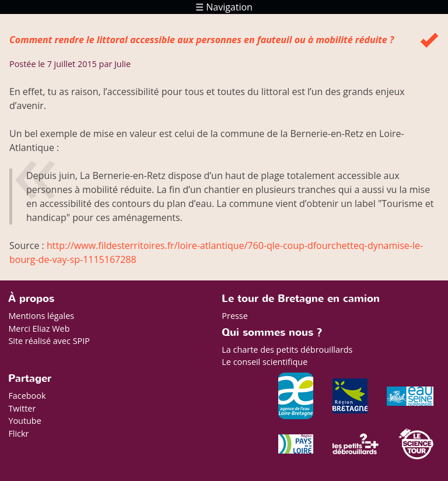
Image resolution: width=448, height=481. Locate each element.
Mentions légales (41, 316)
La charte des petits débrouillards (287, 350)
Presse (235, 316)
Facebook (27, 396)
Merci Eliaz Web (39, 329)
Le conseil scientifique (265, 362)
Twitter (22, 408)
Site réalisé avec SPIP (49, 341)
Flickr (18, 433)
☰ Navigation (224, 7)
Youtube (24, 421)
